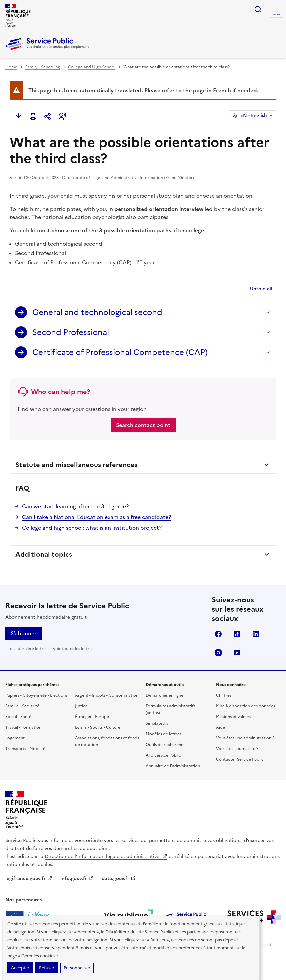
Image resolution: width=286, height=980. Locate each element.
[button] (62, 116)
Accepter (20, 968)
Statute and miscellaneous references (76, 465)
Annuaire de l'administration (173, 766)
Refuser (47, 968)
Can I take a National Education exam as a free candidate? (96, 517)
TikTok (237, 634)
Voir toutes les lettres (73, 649)
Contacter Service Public (240, 759)
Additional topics (44, 554)
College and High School (92, 67)
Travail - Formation (23, 727)
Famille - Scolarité (22, 706)
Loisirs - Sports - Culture (98, 727)
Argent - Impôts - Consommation (107, 695)
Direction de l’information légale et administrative (106, 856)
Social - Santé (18, 717)
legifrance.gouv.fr (29, 878)
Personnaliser (77, 968)
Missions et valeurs (233, 717)
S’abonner (23, 633)
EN (254, 116)
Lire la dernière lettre (25, 649)
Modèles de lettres (163, 734)
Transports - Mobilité (25, 749)
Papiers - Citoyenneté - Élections (36, 695)
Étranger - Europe (92, 717)
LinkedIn (256, 634)
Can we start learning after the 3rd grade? (75, 506)
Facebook (218, 634)
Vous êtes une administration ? (245, 738)
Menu (277, 15)
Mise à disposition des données (245, 706)
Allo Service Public (163, 755)
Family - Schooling (43, 67)
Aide (220, 727)
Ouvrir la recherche (258, 9)
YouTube (237, 653)
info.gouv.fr (77, 878)
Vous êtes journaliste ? (237, 749)
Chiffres (224, 695)
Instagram (218, 653)
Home (11, 67)
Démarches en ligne (164, 695)
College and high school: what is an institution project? (92, 528)
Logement (15, 738)
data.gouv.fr (119, 878)
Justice (81, 706)
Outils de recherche (164, 745)
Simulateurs (157, 723)
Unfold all (261, 289)
